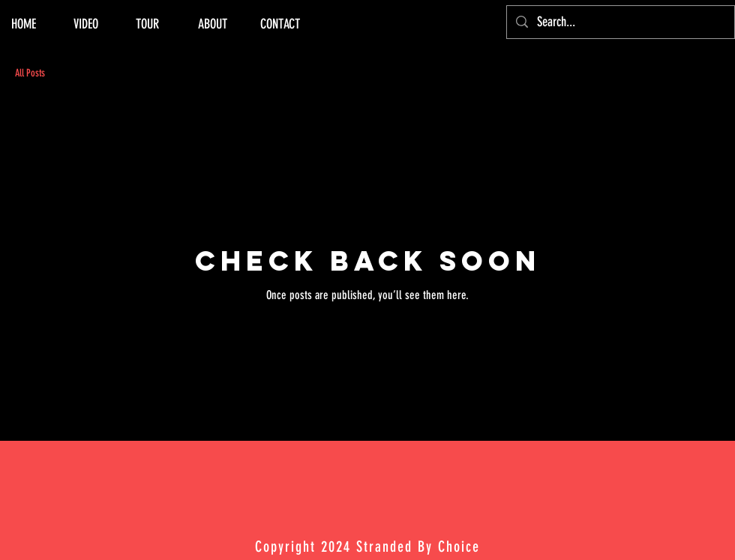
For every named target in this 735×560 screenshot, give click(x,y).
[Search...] (620, 22)
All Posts (30, 73)
